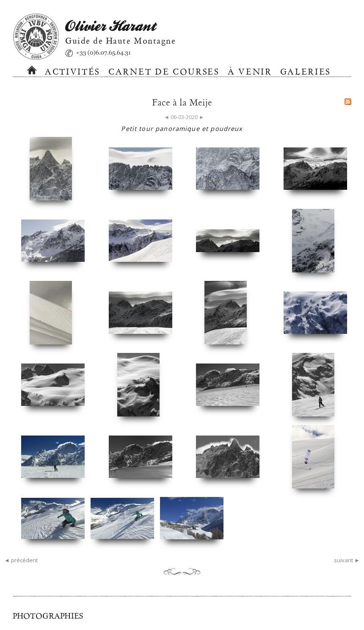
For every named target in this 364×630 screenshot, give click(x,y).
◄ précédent (21, 560)
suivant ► (347, 560)
